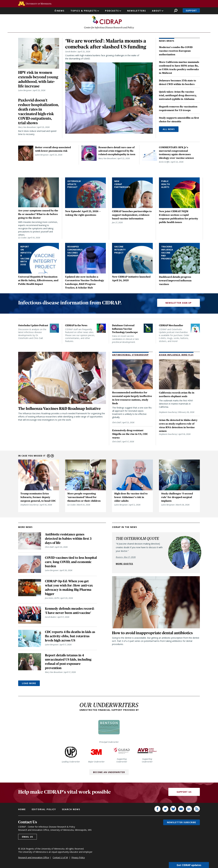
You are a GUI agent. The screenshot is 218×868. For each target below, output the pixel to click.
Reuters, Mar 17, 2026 (126, 557)
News (61, 11)
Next (52, 456)
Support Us (184, 792)
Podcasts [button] (112, 11)
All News (169, 129)
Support (191, 11)
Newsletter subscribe (182, 822)
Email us (27, 837)
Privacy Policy (78, 857)
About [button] (157, 11)
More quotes (124, 564)
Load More (29, 683)
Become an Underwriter (109, 772)
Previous (49, 456)
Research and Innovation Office (34, 857)
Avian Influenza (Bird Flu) (176, 355)
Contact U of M (60, 857)
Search (176, 11)
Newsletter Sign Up (178, 303)
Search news (71, 809)
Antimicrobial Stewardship (130, 355)
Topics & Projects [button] (84, 11)
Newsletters (137, 11)
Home (22, 809)
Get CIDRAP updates (189, 865)
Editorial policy (44, 809)
